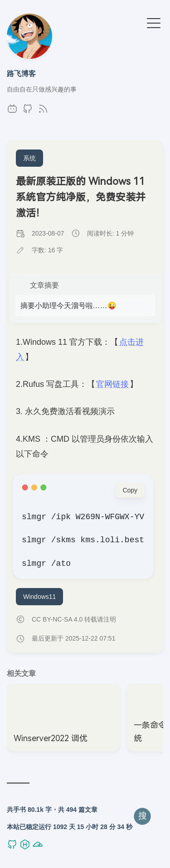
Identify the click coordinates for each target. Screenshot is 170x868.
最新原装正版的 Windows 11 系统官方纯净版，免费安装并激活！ (81, 197)
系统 (29, 158)
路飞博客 (21, 73)
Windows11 (39, 597)
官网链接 (112, 384)
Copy (130, 490)
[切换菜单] (154, 23)
